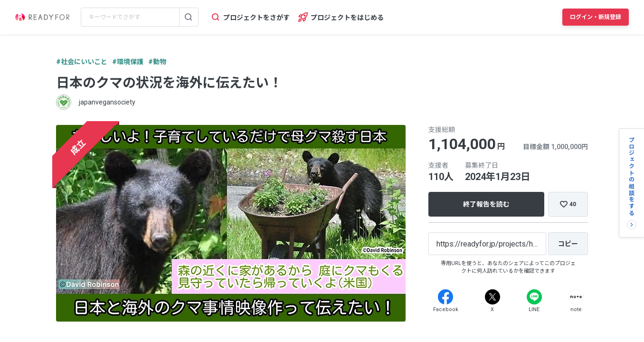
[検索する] (189, 17)
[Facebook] (445, 297)
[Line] (534, 297)
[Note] (576, 297)
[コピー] (568, 244)
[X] (492, 297)
